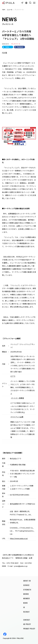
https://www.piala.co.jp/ (19, 539)
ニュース (10, 10)
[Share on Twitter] (8, 47)
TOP (3, 10)
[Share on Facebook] (19, 47)
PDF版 (5, 53)
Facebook (5, 634)
